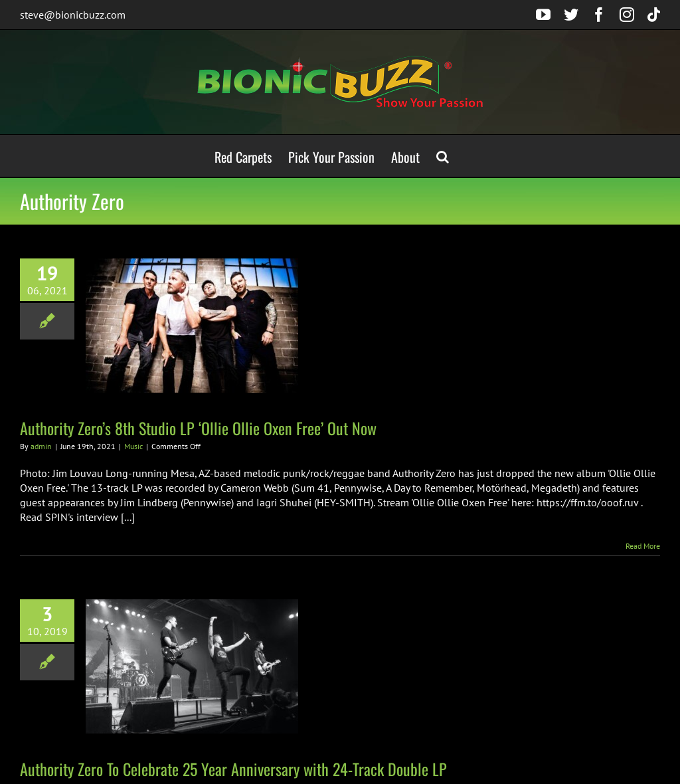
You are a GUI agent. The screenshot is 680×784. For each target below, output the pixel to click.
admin (41, 446)
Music (133, 446)
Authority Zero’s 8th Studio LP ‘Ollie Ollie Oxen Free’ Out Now (198, 428)
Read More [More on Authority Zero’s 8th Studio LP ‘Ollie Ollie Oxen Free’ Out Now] (643, 546)
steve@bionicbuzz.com (73, 15)
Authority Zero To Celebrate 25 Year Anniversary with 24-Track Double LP (233, 769)
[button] (443, 156)
